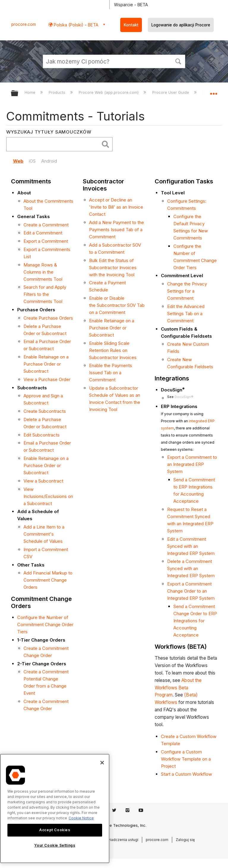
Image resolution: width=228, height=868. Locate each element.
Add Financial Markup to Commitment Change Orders (48, 580)
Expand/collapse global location (213, 91)
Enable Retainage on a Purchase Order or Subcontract (46, 364)
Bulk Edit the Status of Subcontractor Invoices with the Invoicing (113, 268)
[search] (54, 144)
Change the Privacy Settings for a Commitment (187, 291)
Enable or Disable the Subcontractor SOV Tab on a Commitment (117, 305)
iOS (32, 161)
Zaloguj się (185, 840)
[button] (178, 61)
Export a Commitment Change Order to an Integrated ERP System (191, 591)
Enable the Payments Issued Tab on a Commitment (111, 373)
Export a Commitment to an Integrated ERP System (192, 464)
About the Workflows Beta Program (178, 688)
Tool (130, 275)
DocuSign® (184, 397)
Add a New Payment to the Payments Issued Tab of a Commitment (117, 230)
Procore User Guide (171, 92)
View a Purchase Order (47, 379)
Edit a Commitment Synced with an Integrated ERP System (191, 546)
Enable (96, 321)
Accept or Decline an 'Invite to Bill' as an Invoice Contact (116, 207)
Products (58, 92)
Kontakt (131, 25)
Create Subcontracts (45, 411)
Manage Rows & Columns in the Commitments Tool (43, 272)
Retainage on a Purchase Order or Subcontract (112, 328)
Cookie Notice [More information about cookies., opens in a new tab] (81, 818)
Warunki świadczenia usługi (115, 840)
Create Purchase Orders (48, 318)
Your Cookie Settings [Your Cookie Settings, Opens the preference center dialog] (55, 845)
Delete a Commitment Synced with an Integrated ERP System (191, 568)
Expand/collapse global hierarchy (18, 94)
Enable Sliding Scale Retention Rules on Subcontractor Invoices (113, 350)
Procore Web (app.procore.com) (109, 92)
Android (49, 161)
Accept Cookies (55, 830)
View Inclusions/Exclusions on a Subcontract (48, 496)
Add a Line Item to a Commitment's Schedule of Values (44, 534)
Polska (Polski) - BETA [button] (75, 25)
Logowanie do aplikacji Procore (181, 25)
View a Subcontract (43, 481)
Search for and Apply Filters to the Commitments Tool (45, 294)
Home (31, 92)
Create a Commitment (46, 225)
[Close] (102, 763)
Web (18, 161)
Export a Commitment (46, 241)
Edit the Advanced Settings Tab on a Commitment (186, 314)
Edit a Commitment (43, 233)
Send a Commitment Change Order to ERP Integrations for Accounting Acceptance (195, 621)
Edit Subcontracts (42, 435)
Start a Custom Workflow (186, 774)
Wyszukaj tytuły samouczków (49, 132)
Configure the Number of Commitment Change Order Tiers (45, 625)
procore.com (24, 24)
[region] (55, 809)
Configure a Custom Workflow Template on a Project (186, 759)
